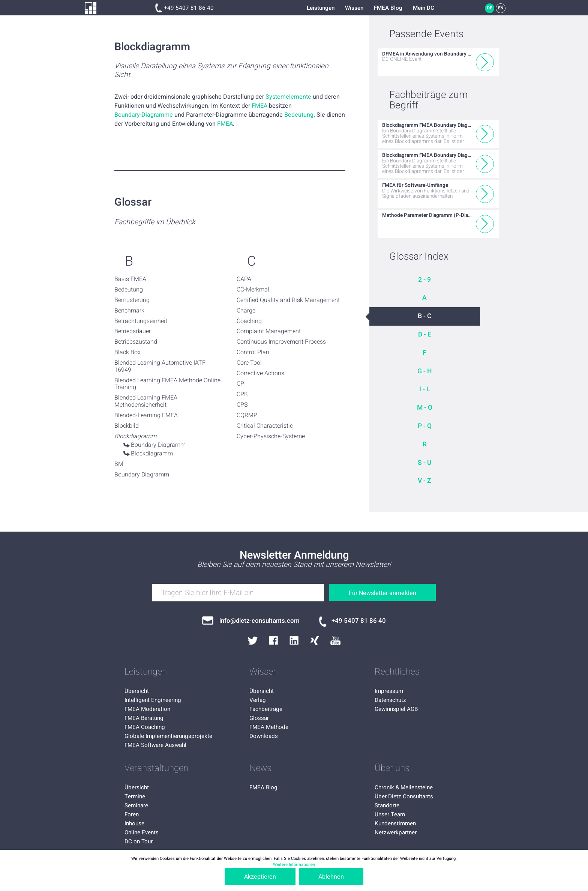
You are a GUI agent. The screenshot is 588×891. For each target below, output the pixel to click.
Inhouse (134, 823)
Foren (132, 814)
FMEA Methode (269, 727)
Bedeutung (299, 115)
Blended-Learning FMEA (146, 415)
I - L (425, 389)
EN (501, 8)
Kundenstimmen (395, 823)
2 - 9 (424, 280)
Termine (135, 796)
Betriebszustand (136, 342)
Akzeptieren (260, 877)
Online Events (142, 832)
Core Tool (249, 363)
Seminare (136, 805)
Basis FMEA (130, 279)
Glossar (259, 718)
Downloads (264, 736)
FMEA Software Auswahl (155, 745)
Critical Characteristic (265, 426)
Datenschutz (390, 700)
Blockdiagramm (152, 454)
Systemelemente (288, 97)
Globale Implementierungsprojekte (168, 736)
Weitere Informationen (294, 865)
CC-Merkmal (253, 290)
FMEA (259, 106)
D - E (425, 334)
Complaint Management (269, 331)
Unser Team (390, 814)
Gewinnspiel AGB (396, 709)
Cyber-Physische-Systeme (271, 436)
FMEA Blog (388, 8)
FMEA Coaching (145, 727)
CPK (242, 394)
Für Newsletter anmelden (382, 593)
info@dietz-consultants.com (259, 621)
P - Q (425, 426)
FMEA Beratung (144, 718)
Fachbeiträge (266, 709)
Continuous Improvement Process (281, 342)
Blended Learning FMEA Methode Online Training (167, 384)
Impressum (389, 691)
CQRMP (247, 415)
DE (490, 8)
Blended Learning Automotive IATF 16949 (160, 366)
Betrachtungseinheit (141, 321)
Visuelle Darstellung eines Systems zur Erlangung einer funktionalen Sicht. (221, 71)
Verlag (258, 700)
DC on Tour (139, 841)
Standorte (387, 805)
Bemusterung (132, 300)
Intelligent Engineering (153, 700)
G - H (424, 371)
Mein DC (424, 8)
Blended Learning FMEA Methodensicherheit (146, 401)
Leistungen (321, 8)
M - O (425, 408)
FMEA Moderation (147, 709)
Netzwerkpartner (396, 832)
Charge (246, 311)
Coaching (249, 321)
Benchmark (129, 311)
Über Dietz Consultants (404, 796)
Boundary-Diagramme (144, 115)
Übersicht (137, 691)
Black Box (127, 352)
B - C (425, 316)
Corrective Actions (260, 373)
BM (119, 464)
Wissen (354, 8)
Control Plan (253, 352)
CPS (242, 405)
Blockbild (127, 426)
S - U (425, 463)
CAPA (244, 279)
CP (240, 384)
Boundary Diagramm (158, 445)
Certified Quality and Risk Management (288, 300)
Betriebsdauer (133, 331)
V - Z (424, 481)
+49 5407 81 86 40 (189, 8)
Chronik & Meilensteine (404, 787)
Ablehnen (331, 877)
